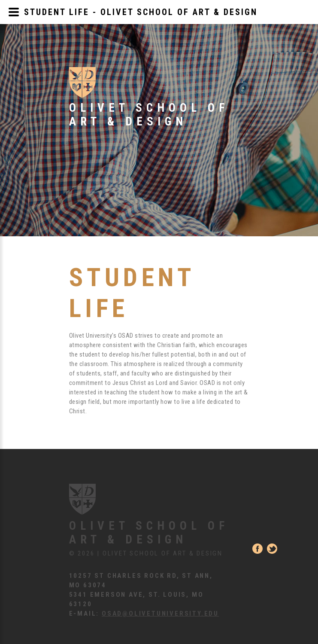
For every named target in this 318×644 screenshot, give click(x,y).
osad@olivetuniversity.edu (160, 613)
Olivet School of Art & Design (149, 533)
